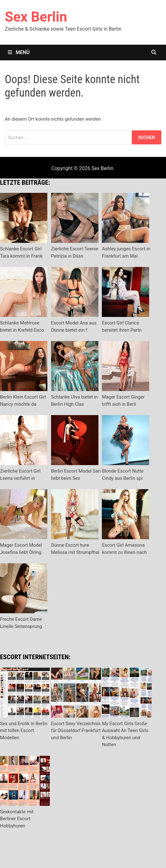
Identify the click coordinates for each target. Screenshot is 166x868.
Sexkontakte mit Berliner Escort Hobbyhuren (17, 819)
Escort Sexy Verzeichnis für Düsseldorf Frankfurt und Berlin (76, 731)
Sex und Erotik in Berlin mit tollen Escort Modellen (24, 731)
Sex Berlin (36, 17)
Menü (19, 52)
